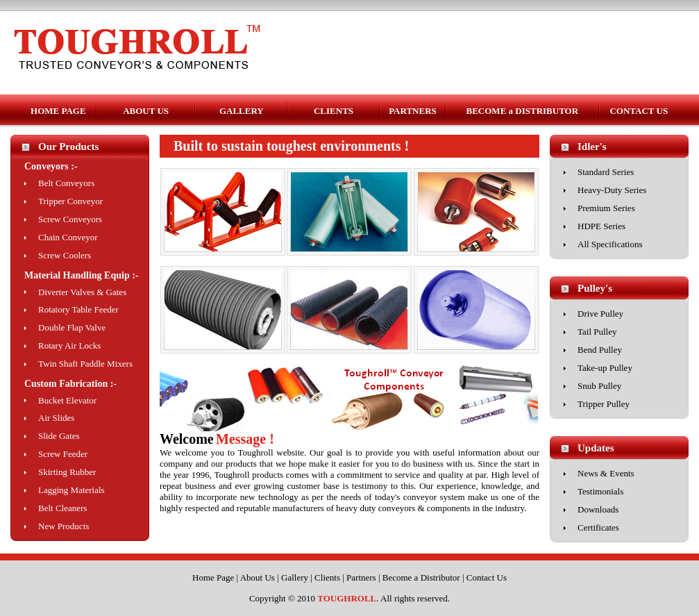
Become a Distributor (421, 577)
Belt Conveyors (66, 183)
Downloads (598, 509)
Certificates (598, 527)
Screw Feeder (63, 454)
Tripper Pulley (604, 404)
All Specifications (610, 244)
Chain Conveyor (68, 237)
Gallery (295, 577)
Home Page (213, 577)
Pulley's (595, 288)
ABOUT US (146, 111)
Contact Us (487, 577)
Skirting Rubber (67, 472)
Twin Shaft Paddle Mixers (85, 364)
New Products (64, 526)
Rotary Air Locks (69, 346)
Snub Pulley (599, 386)
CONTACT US (639, 111)
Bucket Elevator (67, 400)
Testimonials (600, 491)
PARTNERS (413, 111)
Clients (327, 577)
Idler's (592, 147)
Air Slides (56, 418)
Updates (596, 448)
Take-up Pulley (605, 368)
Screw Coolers (65, 255)
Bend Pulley (600, 350)
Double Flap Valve (72, 327)
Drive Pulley (600, 314)
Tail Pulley (597, 332)
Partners (361, 577)
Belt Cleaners (62, 508)
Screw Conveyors (70, 219)
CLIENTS (334, 111)
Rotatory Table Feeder (78, 309)
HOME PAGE (58, 111)
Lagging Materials (71, 490)
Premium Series (606, 208)
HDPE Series (601, 226)
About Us (258, 577)
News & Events (606, 473)
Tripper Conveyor (70, 201)
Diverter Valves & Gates (82, 292)
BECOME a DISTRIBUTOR (523, 111)
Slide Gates (59, 436)
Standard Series (606, 172)
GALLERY (242, 111)
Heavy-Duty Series (612, 190)
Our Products (68, 147)
